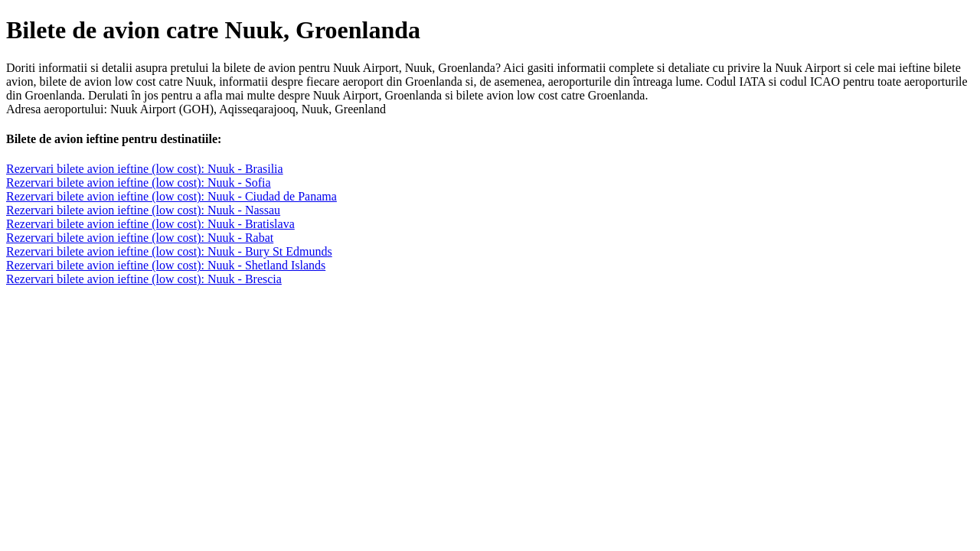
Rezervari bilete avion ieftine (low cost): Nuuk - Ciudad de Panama (171, 196)
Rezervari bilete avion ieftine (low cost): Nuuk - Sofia (139, 183)
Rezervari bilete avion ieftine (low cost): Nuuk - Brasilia (145, 169)
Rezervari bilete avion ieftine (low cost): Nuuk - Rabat (140, 238)
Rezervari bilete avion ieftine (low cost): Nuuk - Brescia (144, 279)
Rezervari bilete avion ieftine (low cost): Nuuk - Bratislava (150, 224)
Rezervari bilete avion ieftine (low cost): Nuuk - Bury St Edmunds (169, 251)
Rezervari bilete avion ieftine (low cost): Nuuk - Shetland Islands (166, 265)
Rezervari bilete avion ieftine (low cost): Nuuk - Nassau (143, 210)
